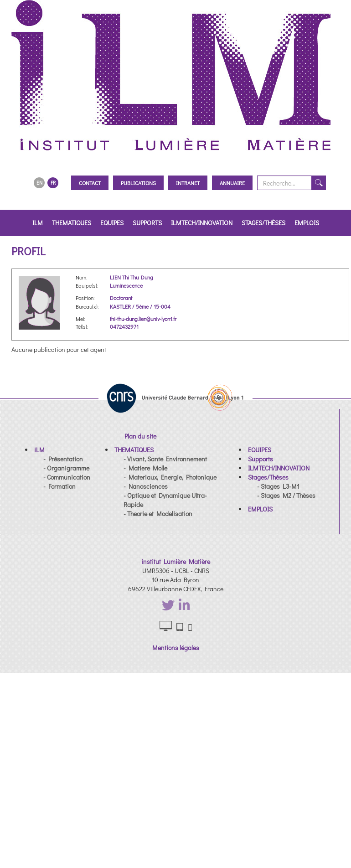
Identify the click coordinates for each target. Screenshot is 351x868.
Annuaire (232, 183)
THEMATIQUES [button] (72, 223)
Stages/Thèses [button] (263, 223)
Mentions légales (176, 648)
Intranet (188, 183)
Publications (138, 183)
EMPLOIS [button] (307, 223)
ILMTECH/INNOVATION (202, 223)
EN (39, 183)
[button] (39, 450)
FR (53, 183)
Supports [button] (147, 223)
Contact (90, 183)
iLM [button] (38, 223)
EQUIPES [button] (112, 223)
